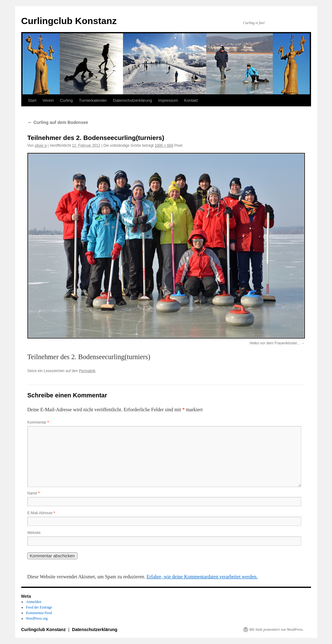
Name (34, 493)
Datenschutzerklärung (133, 100)
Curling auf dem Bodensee (58, 122)
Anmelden (34, 602)
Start (32, 100)
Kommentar (38, 422)
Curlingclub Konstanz (69, 21)
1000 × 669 (164, 146)
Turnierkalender (93, 100)
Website (34, 533)
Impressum (168, 100)
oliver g (41, 146)
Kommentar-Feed (39, 613)
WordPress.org (37, 618)
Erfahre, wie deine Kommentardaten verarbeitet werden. (202, 577)
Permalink (87, 371)
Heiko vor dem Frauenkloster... (275, 343)
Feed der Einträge (39, 607)
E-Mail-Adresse (41, 513)
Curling (66, 100)
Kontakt (191, 100)
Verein (48, 100)
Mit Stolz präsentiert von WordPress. (277, 630)
